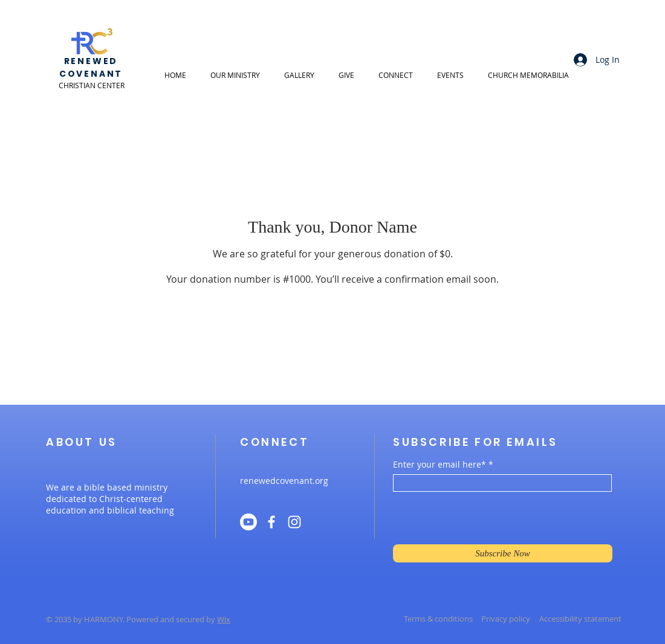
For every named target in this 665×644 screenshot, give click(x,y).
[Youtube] (248, 522)
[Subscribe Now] (503, 553)
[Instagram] (294, 522)
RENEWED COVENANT (91, 67)
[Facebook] (271, 522)
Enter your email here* (440, 465)
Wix (224, 619)
